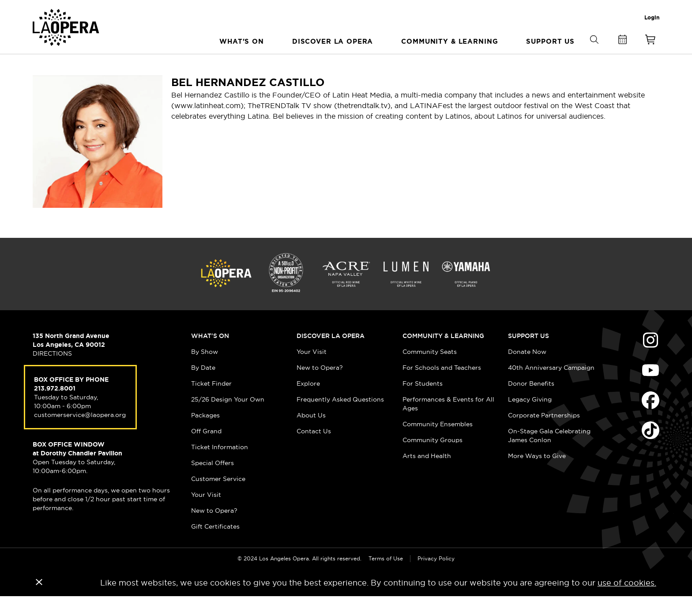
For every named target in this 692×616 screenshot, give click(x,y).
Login (652, 18)
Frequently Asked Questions (340, 419)
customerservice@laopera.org (80, 434)
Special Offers (212, 482)
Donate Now (527, 371)
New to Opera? (214, 530)
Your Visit (206, 514)
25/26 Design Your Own (228, 419)
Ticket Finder (211, 403)
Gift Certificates (215, 546)
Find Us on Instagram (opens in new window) (651, 360)
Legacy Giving (530, 419)
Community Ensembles (438, 443)
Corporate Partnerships (544, 435)
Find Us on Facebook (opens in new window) (651, 420)
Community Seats (430, 371)
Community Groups (432, 459)
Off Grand (206, 451)
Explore (308, 403)
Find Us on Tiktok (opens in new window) (651, 450)
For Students (423, 403)
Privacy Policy (436, 578)
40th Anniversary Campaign (551, 387)
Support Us (528, 355)
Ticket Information (220, 466)
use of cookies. (627, 602)
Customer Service (218, 498)
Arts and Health (427, 475)
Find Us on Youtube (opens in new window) (651, 390)
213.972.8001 (55, 408)
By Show (205, 371)
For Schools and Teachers (442, 387)
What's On (210, 355)
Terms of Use (386, 578)
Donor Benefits (531, 403)
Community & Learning (443, 355)
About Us (311, 435)
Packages (205, 435)
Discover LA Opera (331, 355)
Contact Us (314, 451)
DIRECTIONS (52, 373)
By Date (203, 387)
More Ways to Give (537, 475)
